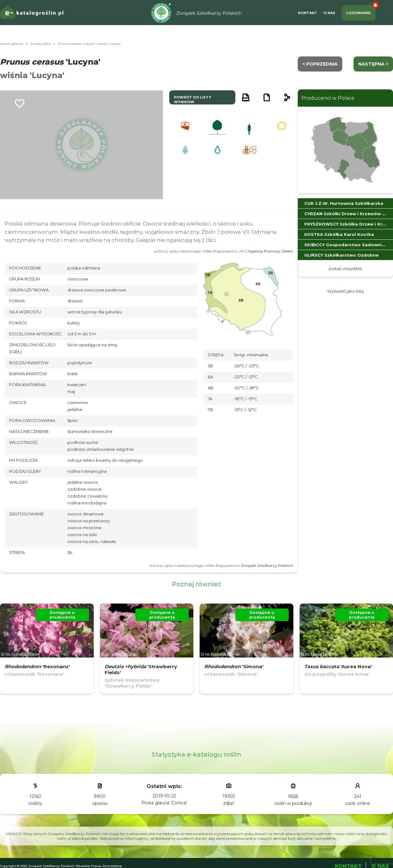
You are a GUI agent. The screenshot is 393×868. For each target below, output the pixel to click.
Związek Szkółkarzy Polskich (267, 565)
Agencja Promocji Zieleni (271, 251)
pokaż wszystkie (345, 269)
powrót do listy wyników (193, 100)
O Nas (329, 13)
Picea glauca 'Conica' (164, 803)
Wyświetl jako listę (346, 291)
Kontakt (308, 13)
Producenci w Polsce (328, 98)
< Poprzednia (320, 64)
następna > (373, 64)
